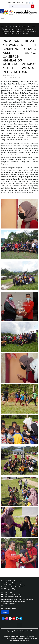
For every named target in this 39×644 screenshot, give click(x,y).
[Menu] (3, 19)
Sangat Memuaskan (8, 603)
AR (22, 2)
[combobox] (20, 6)
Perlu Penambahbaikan (9, 609)
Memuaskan (6, 606)
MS (18, 2)
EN (20, 2)
